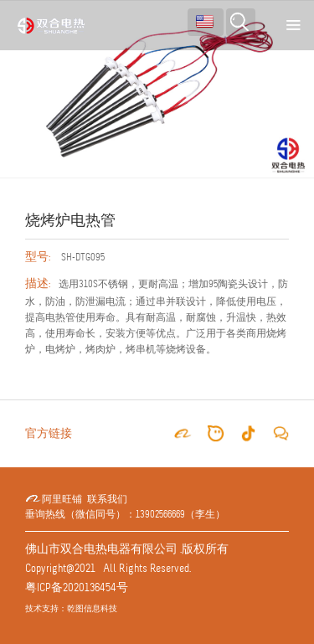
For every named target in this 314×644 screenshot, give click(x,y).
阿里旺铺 (54, 500)
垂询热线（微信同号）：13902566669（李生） (125, 515)
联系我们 (107, 500)
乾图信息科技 (92, 608)
